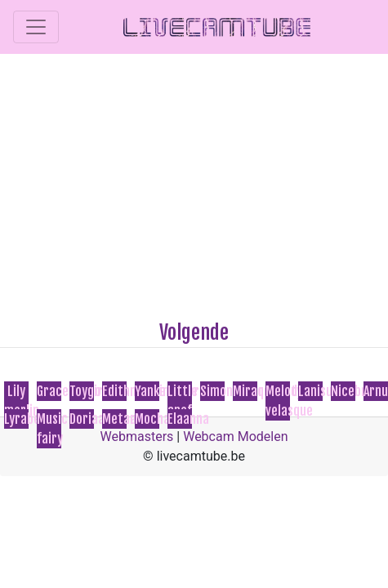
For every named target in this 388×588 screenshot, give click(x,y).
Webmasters (137, 437)
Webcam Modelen (235, 437)
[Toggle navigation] (36, 27)
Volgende (194, 332)
